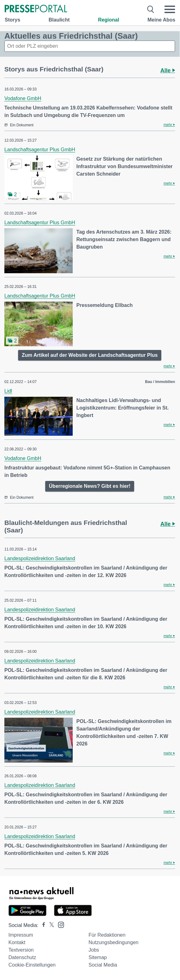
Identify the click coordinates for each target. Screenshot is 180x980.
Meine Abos (161, 20)
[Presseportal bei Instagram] (59, 924)
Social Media (103, 965)
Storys (12, 20)
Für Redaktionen (107, 935)
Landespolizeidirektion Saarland (40, 558)
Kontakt (17, 942)
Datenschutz (22, 957)
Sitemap (98, 957)
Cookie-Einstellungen (32, 965)
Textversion (21, 950)
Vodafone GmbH (23, 98)
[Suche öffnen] (151, 9)
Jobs (94, 950)
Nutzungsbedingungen (114, 942)
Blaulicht (59, 20)
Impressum (21, 935)
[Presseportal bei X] (50, 925)
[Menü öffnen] (170, 9)
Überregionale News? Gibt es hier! (90, 486)
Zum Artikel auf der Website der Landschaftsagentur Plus (90, 355)
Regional (109, 20)
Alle (168, 70)
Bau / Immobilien (160, 382)
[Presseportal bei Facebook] (42, 925)
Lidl (8, 391)
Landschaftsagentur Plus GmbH (40, 150)
